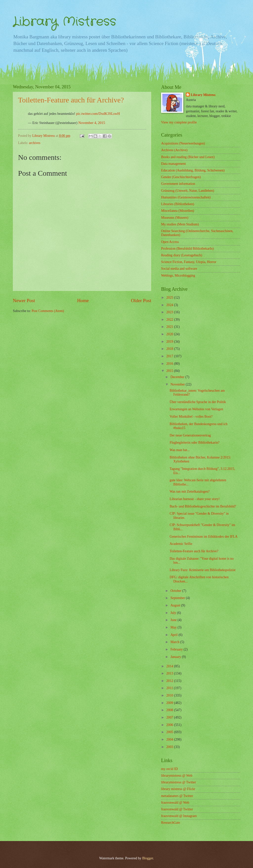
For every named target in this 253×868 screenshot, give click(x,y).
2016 (170, 364)
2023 (170, 312)
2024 (170, 305)
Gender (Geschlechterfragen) (181, 177)
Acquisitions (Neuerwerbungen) (183, 143)
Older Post (141, 301)
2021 (170, 327)
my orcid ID (169, 769)
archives (35, 143)
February (177, 649)
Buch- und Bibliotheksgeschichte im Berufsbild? (203, 506)
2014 (170, 666)
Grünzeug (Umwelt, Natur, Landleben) (188, 191)
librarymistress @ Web (177, 776)
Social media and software (179, 269)
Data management (173, 164)
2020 (170, 334)
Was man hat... (179, 450)
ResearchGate (171, 823)
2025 (170, 298)
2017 (170, 356)
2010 (170, 695)
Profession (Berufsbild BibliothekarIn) (187, 249)
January (176, 657)
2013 (170, 673)
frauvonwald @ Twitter (177, 809)
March (175, 642)
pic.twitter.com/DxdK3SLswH (98, 114)
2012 (170, 681)
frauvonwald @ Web (175, 803)
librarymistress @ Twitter (179, 782)
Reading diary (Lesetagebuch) (182, 255)
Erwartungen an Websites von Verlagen (196, 409)
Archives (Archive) (174, 150)
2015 (170, 371)
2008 (170, 710)
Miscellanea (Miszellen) (178, 211)
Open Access (170, 242)
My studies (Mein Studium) (180, 224)
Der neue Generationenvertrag (190, 435)
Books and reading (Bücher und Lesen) (188, 157)
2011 (170, 688)
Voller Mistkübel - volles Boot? (191, 417)
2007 (170, 717)
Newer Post (24, 301)
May (174, 627)
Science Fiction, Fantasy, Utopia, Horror (189, 262)
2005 (170, 732)
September (178, 598)
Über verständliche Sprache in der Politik (198, 402)
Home (83, 301)
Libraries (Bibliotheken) (178, 204)
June (174, 620)
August (176, 605)
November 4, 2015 (92, 123)
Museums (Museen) (175, 218)
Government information (178, 184)
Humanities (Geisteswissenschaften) (186, 197)
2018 (170, 349)
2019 (170, 342)
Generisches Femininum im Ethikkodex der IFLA (203, 537)
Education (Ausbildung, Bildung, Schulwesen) (193, 170)
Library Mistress (64, 22)
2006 (170, 725)
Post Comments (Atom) (48, 311)
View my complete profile (179, 122)
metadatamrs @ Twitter (177, 796)
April (175, 635)
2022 (170, 320)
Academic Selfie (181, 544)
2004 (170, 739)
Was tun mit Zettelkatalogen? (190, 492)
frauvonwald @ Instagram (179, 816)
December (178, 377)
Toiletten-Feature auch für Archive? (194, 551)
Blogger (148, 858)
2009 (170, 703)
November (178, 384)
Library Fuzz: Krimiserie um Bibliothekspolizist (202, 570)
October (176, 591)
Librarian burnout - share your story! (195, 499)
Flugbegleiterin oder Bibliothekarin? (194, 443)
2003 (170, 747)
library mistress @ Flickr (178, 789)
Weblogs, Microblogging (178, 276)
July (174, 613)
